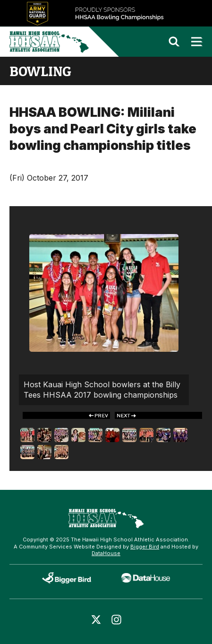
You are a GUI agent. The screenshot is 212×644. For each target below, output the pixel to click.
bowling (40, 71)
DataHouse (106, 553)
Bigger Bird (145, 547)
